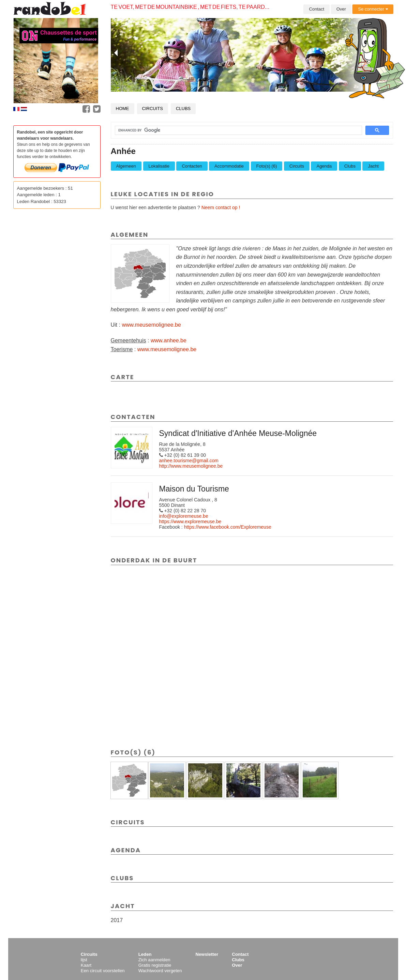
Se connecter (373, 9)
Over (341, 9)
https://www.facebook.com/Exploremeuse (228, 527)
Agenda (324, 166)
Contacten (192, 166)
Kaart (86, 965)
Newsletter (207, 954)
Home (123, 108)
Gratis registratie (155, 965)
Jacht (373, 166)
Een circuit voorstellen (103, 971)
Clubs (183, 108)
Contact (317, 9)
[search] (234, 130)
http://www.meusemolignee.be (191, 466)
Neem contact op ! (221, 207)
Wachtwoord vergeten (160, 971)
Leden (145, 954)
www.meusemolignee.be (151, 325)
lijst (84, 960)
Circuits (153, 108)
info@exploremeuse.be (184, 516)
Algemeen (126, 166)
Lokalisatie (159, 166)
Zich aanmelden (154, 960)
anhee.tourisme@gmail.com (189, 461)
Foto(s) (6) (267, 166)
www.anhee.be (169, 340)
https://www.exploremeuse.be (190, 522)
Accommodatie (229, 166)
